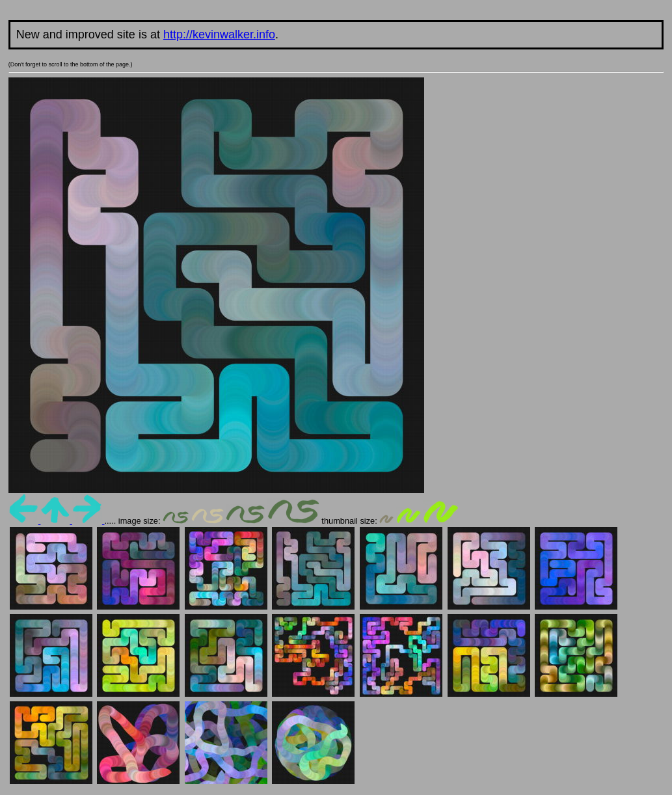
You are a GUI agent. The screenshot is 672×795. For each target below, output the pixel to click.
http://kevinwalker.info (219, 34)
